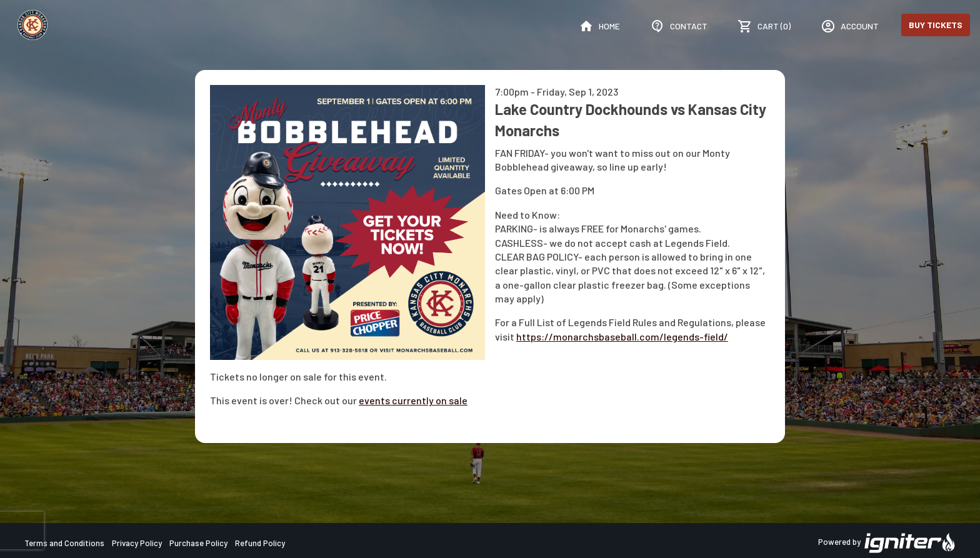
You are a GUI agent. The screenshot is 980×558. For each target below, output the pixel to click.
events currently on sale (413, 400)
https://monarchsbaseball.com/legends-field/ (622, 336)
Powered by (887, 543)
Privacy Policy (137, 543)
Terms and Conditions (64, 543)
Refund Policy (260, 543)
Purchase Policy (198, 543)
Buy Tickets (936, 25)
